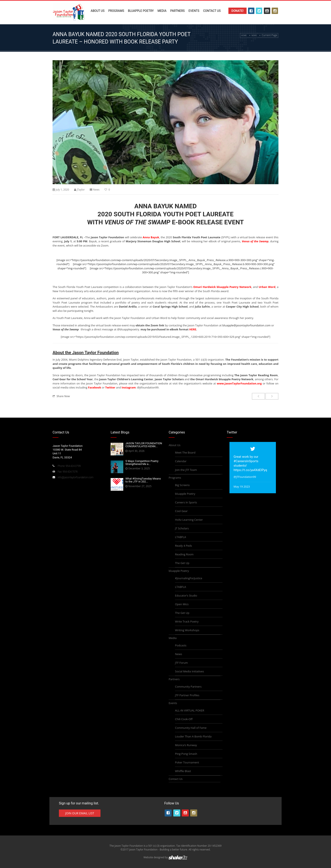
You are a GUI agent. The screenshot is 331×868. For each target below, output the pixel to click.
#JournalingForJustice (189, 578)
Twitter (110, 387)
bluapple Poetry (141, 11)
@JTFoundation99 (245, 477)
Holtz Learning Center (189, 520)
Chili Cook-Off (184, 719)
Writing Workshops (187, 630)
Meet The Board (185, 452)
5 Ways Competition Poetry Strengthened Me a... (142, 463)
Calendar (181, 461)
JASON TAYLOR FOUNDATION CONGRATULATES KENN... (144, 445)
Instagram (129, 387)
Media (162, 11)
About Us (98, 11)
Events (194, 11)
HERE (193, 329)
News (254, 35)
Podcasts (181, 645)
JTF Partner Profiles (187, 695)
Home (244, 35)
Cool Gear (181, 511)
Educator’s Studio (186, 595)
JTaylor (81, 190)
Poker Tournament (187, 762)
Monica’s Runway (186, 745)
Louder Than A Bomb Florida (193, 736)
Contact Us (212, 11)
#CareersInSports (246, 461)
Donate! (237, 11)
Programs (116, 11)
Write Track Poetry (187, 621)
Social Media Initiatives (189, 671)
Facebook (95, 387)
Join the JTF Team (186, 470)
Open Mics (182, 604)
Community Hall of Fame (191, 728)
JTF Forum (181, 663)
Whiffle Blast (183, 771)
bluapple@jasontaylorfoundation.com (246, 325)
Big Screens (182, 485)
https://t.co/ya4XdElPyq (250, 470)
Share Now (61, 396)
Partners (178, 11)
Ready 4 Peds (183, 546)
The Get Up (182, 563)
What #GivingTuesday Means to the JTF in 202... (143, 480)
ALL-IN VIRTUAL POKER (190, 710)
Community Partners (188, 687)
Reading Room (184, 554)
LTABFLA (180, 537)
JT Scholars (182, 528)
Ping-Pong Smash (186, 754)
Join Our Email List (80, 813)
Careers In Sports (186, 502)
